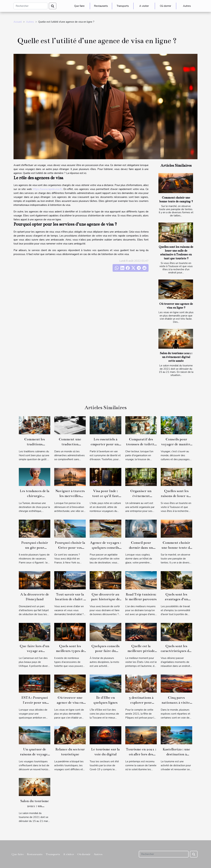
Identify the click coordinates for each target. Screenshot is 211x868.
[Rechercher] (30, 6)
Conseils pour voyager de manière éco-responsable (176, 444)
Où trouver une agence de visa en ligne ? (70, 702)
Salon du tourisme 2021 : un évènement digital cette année (176, 357)
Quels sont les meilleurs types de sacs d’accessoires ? (70, 651)
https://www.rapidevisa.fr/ (47, 189)
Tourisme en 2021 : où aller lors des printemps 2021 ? (141, 754)
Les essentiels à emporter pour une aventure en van (105, 444)
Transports (123, 6)
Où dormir (166, 6)
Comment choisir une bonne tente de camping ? (176, 548)
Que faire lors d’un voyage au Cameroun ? (35, 651)
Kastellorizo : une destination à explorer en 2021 (176, 754)
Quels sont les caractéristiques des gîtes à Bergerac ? (176, 651)
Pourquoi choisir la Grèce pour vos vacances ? (70, 548)
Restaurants (101, 6)
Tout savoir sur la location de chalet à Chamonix (70, 599)
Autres (187, 6)
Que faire (79, 6)
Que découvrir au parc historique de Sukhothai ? (105, 599)
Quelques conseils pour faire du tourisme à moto (105, 651)
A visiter (144, 6)
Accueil (18, 22)
